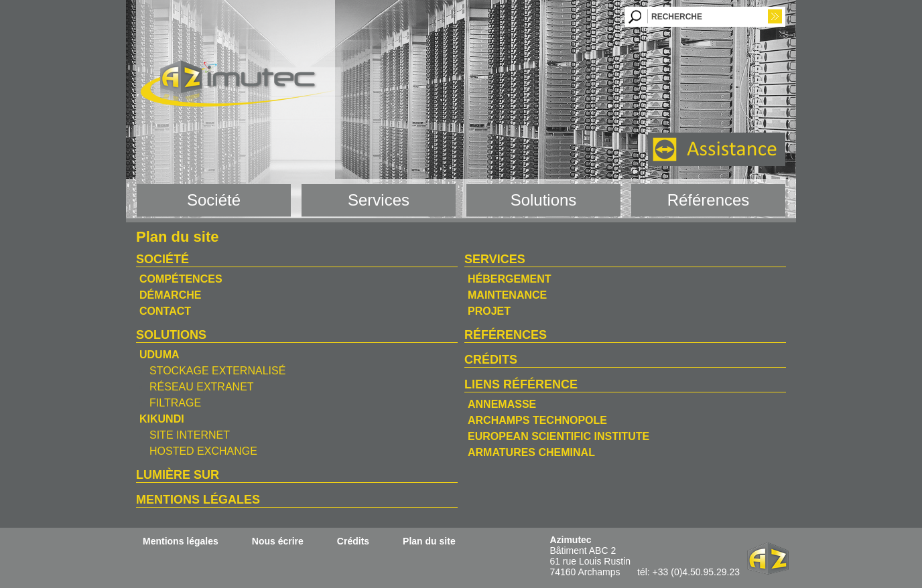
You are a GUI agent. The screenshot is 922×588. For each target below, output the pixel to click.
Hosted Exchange (203, 451)
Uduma (159, 355)
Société (162, 259)
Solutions (171, 335)
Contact (165, 311)
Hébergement (509, 279)
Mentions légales (198, 500)
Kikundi (162, 419)
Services (495, 259)
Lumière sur (178, 475)
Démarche (170, 295)
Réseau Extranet (202, 387)
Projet (489, 311)
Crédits (491, 360)
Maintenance (507, 295)
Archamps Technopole (537, 420)
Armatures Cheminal (531, 452)
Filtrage (175, 403)
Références (506, 335)
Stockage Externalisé (217, 371)
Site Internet (190, 435)
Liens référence (521, 384)
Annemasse (502, 404)
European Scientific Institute (558, 436)
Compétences (181, 279)
